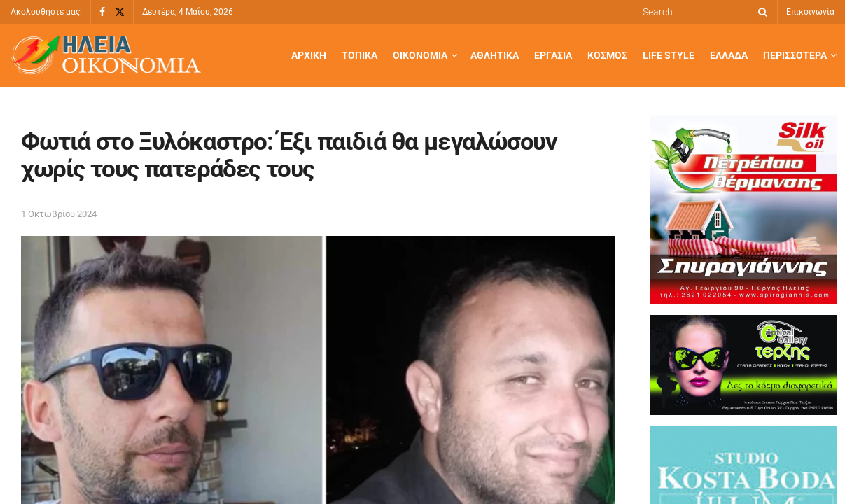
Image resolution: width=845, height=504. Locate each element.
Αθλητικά (495, 55)
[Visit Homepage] (106, 56)
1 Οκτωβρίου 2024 (59, 214)
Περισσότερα (795, 55)
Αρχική (309, 55)
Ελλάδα (729, 55)
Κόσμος (607, 55)
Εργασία (553, 55)
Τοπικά (359, 55)
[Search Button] (760, 12)
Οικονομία (420, 55)
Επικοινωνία (810, 12)
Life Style (669, 55)
